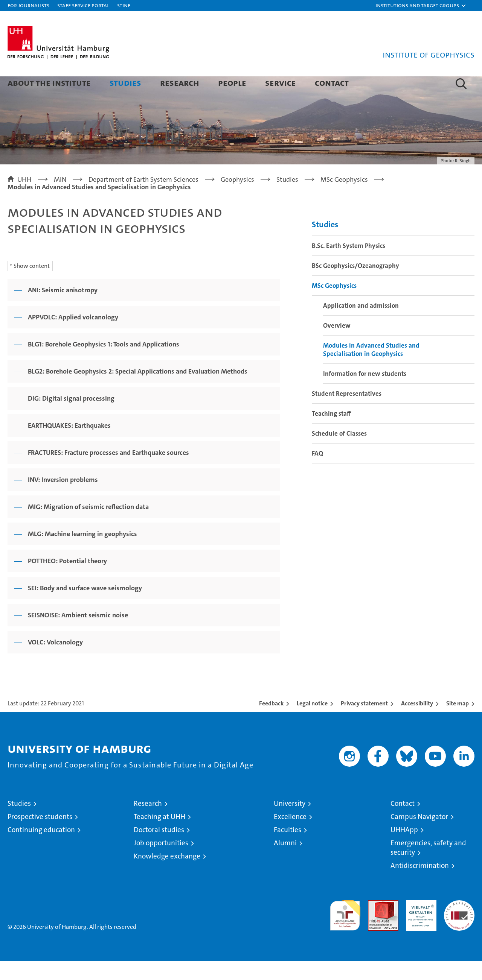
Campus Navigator (419, 836)
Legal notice (312, 722)
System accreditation (459, 927)
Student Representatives (347, 413)
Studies (125, 83)
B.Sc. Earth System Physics (349, 265)
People (232, 83)
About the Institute (49, 83)
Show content (32, 285)
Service (281, 83)
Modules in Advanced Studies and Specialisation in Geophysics (371, 369)
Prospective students (40, 836)
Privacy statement (364, 722)
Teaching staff (331, 433)
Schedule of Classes (339, 453)
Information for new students (365, 393)
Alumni (285, 862)
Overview (337, 345)
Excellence (290, 836)
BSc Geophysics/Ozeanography (355, 285)
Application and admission (361, 325)
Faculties (288, 849)
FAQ (317, 473)
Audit (375, 923)
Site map (458, 722)
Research (180, 83)
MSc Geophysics (334, 305)
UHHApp (404, 849)
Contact (332, 83)
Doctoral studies (159, 849)
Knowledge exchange (167, 875)
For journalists (28, 5)
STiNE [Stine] (124, 5)
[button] (421, 6)
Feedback (271, 722)
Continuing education (41, 849)
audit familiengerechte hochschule (345, 931)
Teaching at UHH (159, 836)
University (290, 823)
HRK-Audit (419, 923)
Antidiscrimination (420, 885)
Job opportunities (161, 862)
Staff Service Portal (83, 5)
